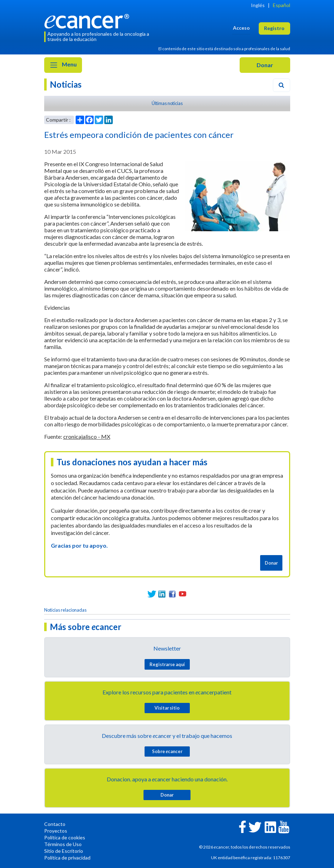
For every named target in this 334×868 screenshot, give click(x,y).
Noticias (66, 84)
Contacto (55, 824)
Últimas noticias (167, 103)
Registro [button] (274, 28)
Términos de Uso (63, 844)
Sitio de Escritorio (64, 851)
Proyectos (56, 831)
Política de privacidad (67, 858)
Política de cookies (65, 837)
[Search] (281, 85)
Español (282, 5)
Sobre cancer (167, 751)
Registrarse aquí (167, 664)
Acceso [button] (241, 28)
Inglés (258, 5)
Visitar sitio (167, 708)
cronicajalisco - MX (87, 436)
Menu (63, 65)
